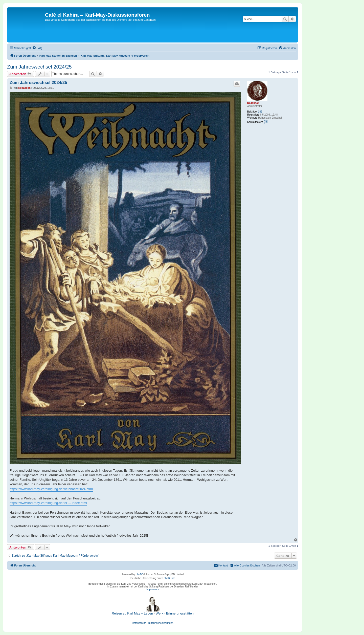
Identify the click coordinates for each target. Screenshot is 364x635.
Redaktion (253, 103)
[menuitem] (37, 48)
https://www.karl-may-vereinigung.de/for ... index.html (48, 503)
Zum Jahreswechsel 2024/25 (39, 67)
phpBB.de (169, 578)
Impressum (153, 589)
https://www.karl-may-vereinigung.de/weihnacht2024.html (51, 489)
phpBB (140, 574)
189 (260, 112)
